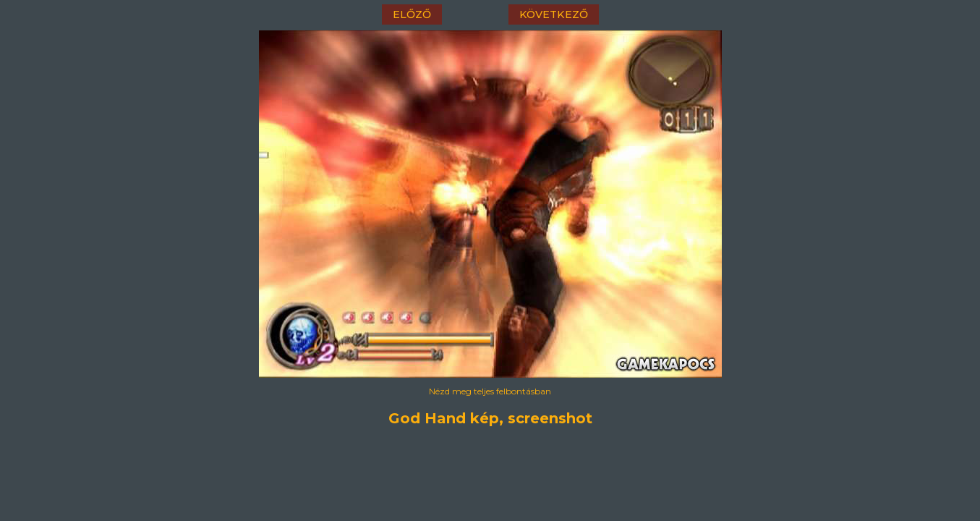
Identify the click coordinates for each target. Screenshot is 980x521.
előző (412, 14)
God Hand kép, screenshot (490, 418)
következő (554, 14)
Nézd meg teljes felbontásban (490, 391)
